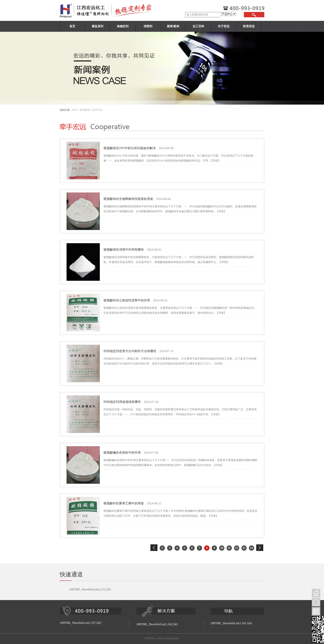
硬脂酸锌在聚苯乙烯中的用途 (124, 503)
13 (244, 548)
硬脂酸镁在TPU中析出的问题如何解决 (130, 148)
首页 (72, 26)
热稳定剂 (123, 26)
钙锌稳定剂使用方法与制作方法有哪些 (130, 351)
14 (251, 548)
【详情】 (215, 161)
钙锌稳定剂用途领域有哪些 (122, 402)
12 (237, 548)
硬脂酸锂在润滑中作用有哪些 (124, 250)
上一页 (154, 548)
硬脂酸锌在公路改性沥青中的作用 (127, 300)
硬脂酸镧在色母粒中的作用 (122, 453)
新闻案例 (85, 110)
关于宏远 (224, 26)
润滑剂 (148, 26)
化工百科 (198, 26)
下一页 (260, 548)
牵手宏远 (97, 110)
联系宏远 (249, 26)
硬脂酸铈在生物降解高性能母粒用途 (128, 199)
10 (222, 548)
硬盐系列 (98, 26)
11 (229, 548)
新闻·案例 (173, 26)
